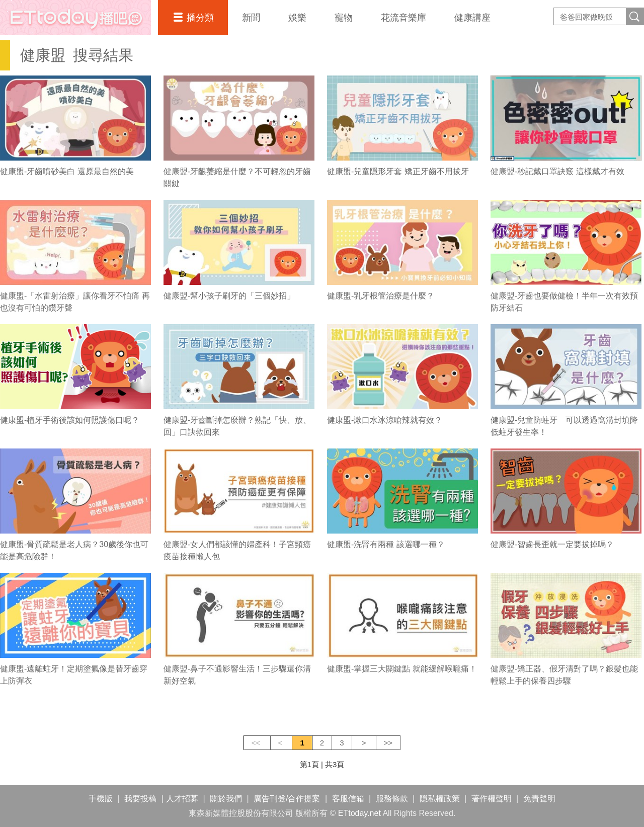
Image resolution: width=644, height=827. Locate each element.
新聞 (251, 18)
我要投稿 (140, 799)
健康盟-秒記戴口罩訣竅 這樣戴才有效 (557, 171)
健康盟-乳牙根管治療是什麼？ (381, 296)
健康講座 (472, 18)
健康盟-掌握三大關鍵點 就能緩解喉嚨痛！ (402, 669)
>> (388, 743)
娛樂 (297, 18)
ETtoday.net (359, 813)
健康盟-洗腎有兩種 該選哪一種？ (386, 544)
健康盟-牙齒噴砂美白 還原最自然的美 (67, 171)
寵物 (344, 18)
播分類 (200, 18)
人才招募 (182, 799)
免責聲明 (539, 799)
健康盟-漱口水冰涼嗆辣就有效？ (385, 420)
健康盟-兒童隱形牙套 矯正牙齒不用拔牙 (398, 171)
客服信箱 (348, 799)
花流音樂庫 (404, 18)
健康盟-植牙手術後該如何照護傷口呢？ (70, 420)
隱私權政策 (440, 799)
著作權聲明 (492, 799)
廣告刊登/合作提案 (287, 799)
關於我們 (226, 799)
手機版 (101, 799)
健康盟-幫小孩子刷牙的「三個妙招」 (229, 296)
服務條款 (392, 799)
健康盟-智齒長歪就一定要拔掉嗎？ (552, 544)
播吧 (75, 18)
